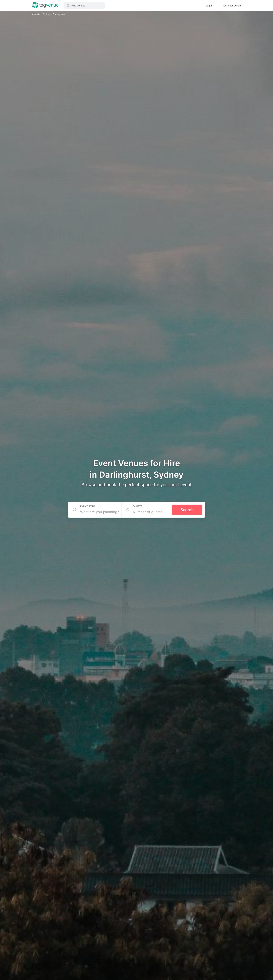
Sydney (47, 14)
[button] (84, 6)
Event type (87, 506)
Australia (37, 14)
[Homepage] (45, 5)
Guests (138, 506)
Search (187, 510)
